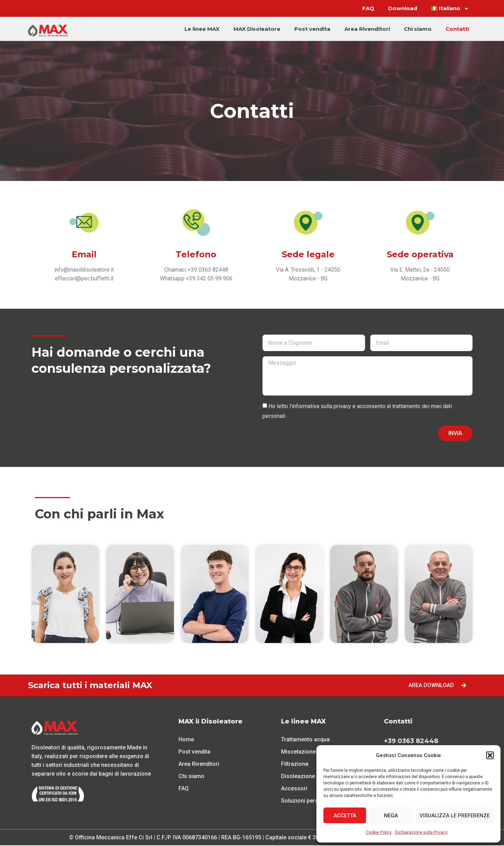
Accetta (345, 816)
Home (186, 740)
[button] (490, 755)
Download (403, 8)
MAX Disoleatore (257, 29)
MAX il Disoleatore (211, 722)
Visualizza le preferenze (455, 816)
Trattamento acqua (305, 740)
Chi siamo (418, 29)
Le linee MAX (202, 29)
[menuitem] (450, 8)
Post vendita (312, 29)
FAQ (368, 8)
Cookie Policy (379, 832)
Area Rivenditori (367, 29)
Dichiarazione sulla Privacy (421, 832)
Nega (391, 816)
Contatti (457, 29)
